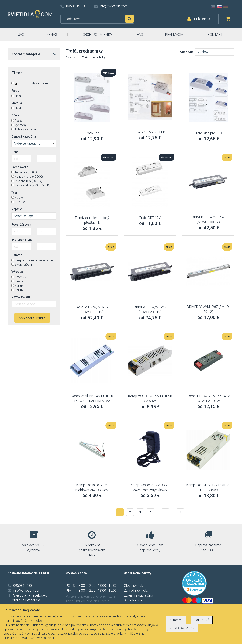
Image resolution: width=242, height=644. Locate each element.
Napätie (17, 209)
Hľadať (130, 19)
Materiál (17, 103)
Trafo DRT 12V (150, 218)
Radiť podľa (186, 52)
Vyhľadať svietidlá (32, 318)
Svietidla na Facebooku (30, 595)
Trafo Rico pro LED (208, 133)
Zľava (15, 115)
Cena (15, 152)
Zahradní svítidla (136, 590)
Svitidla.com (133, 600)
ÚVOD (22, 34)
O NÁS (52, 34)
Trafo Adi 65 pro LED (150, 132)
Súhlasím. (176, 620)
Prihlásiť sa (202, 19)
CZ (213, 7)
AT (232, 7)
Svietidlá (71, 57)
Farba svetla (20, 167)
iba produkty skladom (30, 83)
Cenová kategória (24, 137)
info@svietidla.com (114, 6)
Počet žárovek (21, 224)
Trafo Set (92, 133)
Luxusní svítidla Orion (139, 595)
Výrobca (17, 272)
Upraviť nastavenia (182, 628)
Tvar (14, 193)
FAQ (140, 34)
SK (219, 7)
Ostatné (17, 255)
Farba (15, 91)
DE (226, 7)
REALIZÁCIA (174, 34)
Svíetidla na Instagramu (25, 600)
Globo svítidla (134, 585)
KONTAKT (215, 34)
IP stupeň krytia (22, 240)
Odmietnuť (202, 620)
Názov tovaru (21, 297)
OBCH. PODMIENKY (97, 34)
